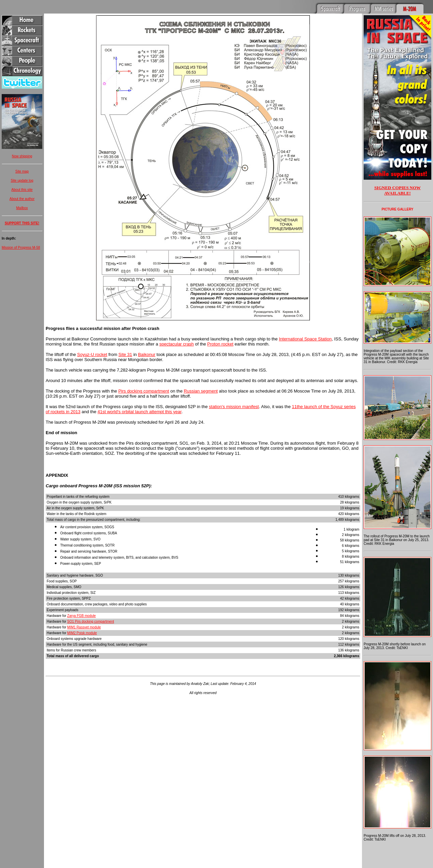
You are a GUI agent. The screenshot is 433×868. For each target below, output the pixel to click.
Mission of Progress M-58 (21, 248)
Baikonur (147, 354)
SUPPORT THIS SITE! (22, 223)
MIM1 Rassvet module (84, 627)
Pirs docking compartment (144, 391)
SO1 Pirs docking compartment (91, 621)
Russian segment (201, 391)
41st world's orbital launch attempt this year (139, 412)
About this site (22, 190)
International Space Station (305, 339)
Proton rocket (220, 344)
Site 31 (125, 354)
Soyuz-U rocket (92, 354)
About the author (22, 199)
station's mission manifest (234, 407)
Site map (22, 171)
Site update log (22, 181)
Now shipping (22, 156)
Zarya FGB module (82, 616)
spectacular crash (177, 344)
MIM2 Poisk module (82, 633)
